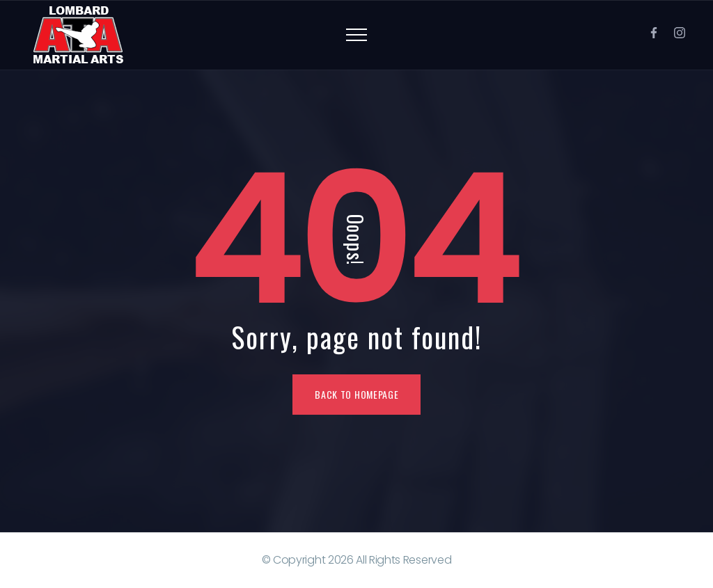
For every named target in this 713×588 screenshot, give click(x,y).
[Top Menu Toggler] (356, 35)
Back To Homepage (356, 394)
